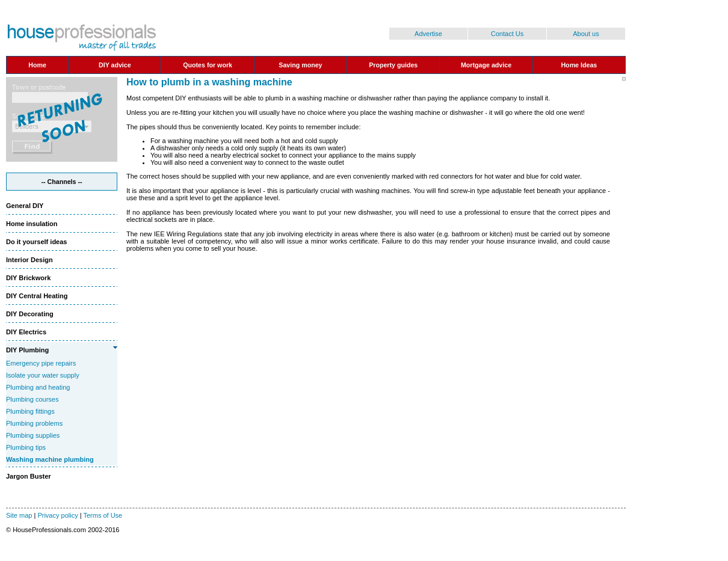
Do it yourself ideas (36, 242)
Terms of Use (103, 515)
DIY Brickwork (28, 278)
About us (586, 34)
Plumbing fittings (30, 411)
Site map (19, 515)
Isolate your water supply (43, 375)
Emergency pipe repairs (41, 363)
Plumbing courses (32, 399)
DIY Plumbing (27, 350)
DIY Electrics (26, 332)
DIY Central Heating (37, 296)
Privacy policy (57, 515)
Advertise (428, 34)
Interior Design (29, 260)
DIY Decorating (30, 314)
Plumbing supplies (33, 435)
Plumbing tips (26, 447)
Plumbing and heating (38, 387)
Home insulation (32, 224)
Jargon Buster (29, 476)
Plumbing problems (34, 423)
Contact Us (507, 34)
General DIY (25, 206)
